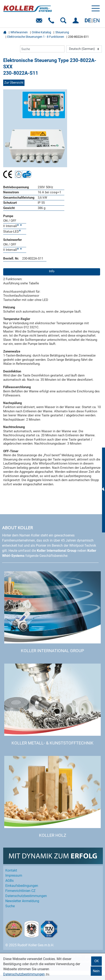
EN (96, 20)
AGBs (9, 881)
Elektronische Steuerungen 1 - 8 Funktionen (36, 37)
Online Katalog (41, 32)
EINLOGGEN (76, 22)
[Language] (84, 49)
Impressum (14, 875)
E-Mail (40, 22)
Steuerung (62, 32)
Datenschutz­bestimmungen (26, 896)
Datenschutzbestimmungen (24, 974)
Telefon (52, 22)
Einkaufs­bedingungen (22, 886)
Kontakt (11, 870)
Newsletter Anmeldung (22, 901)
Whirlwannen (19, 32)
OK (97, 961)
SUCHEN (64, 22)
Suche (10, 906)
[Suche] (42, 49)
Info (52, 271)
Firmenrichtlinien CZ (20, 891)
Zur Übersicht (14, 83)
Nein (96, 971)
